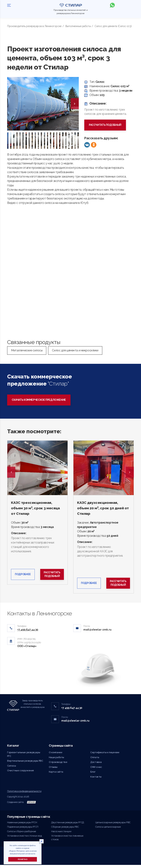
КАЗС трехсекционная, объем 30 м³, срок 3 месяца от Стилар (37, 508)
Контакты (96, 780)
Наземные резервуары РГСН (22, 825)
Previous (11, 472)
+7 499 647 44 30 (72, 711)
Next (130, 472)
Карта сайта (56, 775)
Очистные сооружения (20, 774)
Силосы (11, 769)
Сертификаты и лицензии (105, 755)
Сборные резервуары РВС (65, 830)
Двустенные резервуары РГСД (68, 825)
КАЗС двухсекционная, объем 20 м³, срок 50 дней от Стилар (102, 508)
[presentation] (75, 104)
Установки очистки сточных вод (24, 839)
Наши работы (56, 760)
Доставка (96, 765)
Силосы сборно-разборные (22, 834)
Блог (93, 775)
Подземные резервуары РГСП (23, 830)
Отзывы (53, 770)
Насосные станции (61, 834)
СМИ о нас (96, 770)
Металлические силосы (27, 350)
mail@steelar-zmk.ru (97, 633)
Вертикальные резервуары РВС (25, 764)
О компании (56, 755)
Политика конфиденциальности (24, 794)
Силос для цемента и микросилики (75, 350)
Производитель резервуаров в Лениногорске (34, 26)
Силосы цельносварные (108, 830)
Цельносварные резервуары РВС (113, 825)
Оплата (95, 760)
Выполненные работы (78, 26)
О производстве (58, 765)
